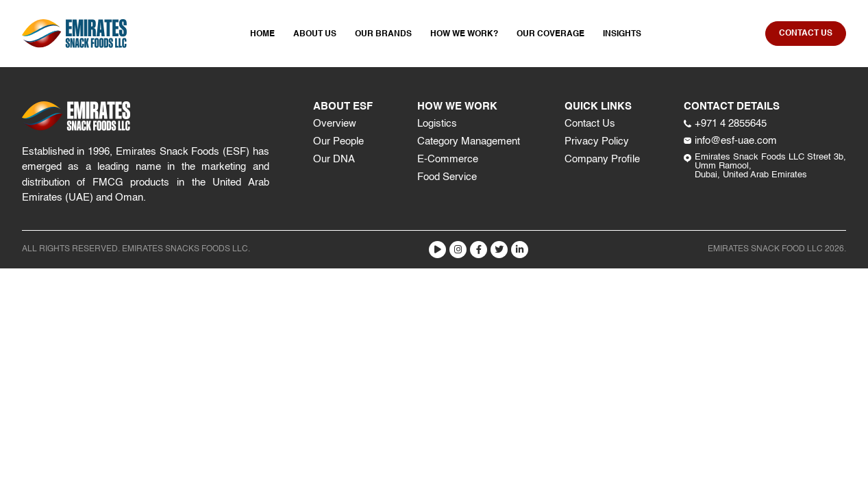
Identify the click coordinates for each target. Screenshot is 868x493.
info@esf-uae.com (730, 141)
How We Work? (464, 34)
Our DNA (334, 159)
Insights (622, 34)
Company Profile (602, 159)
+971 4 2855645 (725, 124)
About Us (315, 34)
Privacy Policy (597, 141)
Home (262, 34)
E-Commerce (448, 159)
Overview (335, 124)
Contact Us (590, 124)
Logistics (437, 124)
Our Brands (383, 34)
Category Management (469, 141)
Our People (338, 141)
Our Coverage (550, 34)
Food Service (447, 177)
